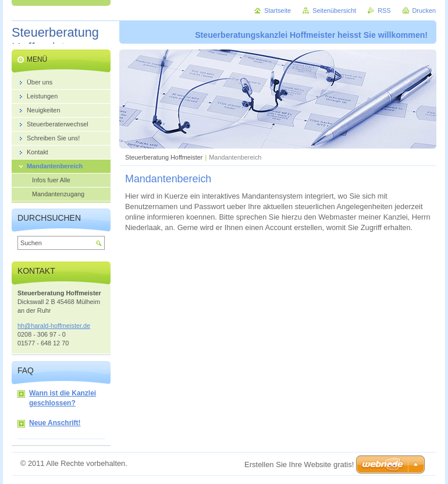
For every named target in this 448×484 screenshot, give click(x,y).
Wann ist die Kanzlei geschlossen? (57, 398)
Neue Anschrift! (49, 423)
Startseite (278, 10)
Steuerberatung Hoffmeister (164, 157)
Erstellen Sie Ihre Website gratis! (299, 464)
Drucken (424, 10)
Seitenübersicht (334, 10)
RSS (384, 10)
